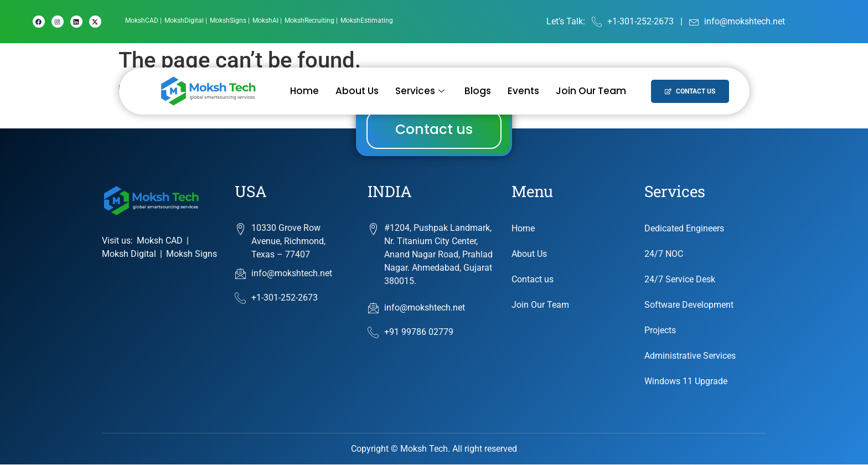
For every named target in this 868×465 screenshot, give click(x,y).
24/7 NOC (664, 254)
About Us (357, 91)
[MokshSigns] (230, 20)
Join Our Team (591, 91)
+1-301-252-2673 (276, 298)
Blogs (478, 91)
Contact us (533, 280)
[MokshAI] (267, 20)
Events (523, 91)
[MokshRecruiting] (311, 20)
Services (420, 91)
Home (304, 91)
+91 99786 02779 (410, 333)
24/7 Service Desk (680, 280)
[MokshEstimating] (367, 20)
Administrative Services (690, 356)
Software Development (689, 305)
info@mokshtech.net (283, 274)
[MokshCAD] (143, 20)
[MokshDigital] (186, 20)
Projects (660, 331)
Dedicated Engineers (684, 229)
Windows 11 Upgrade (686, 382)
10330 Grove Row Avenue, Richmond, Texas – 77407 (288, 242)
